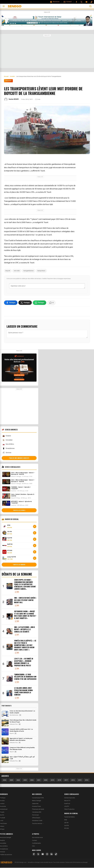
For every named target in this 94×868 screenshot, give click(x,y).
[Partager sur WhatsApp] (40, 303)
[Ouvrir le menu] (4, 6)
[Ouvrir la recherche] (90, 6)
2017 (66, 780)
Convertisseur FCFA (38, 798)
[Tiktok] (91, 2)
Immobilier (8, 440)
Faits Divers (3, 824)
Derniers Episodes (70, 798)
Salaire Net (35, 804)
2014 (87, 780)
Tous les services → (38, 824)
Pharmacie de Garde (38, 809)
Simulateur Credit (37, 821)
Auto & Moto (8, 445)
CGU (33, 846)
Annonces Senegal (5, 838)
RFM (66, 820)
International (4, 809)
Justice (2, 804)
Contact (35, 841)
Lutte (2, 821)
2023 (25, 780)
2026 (5, 780)
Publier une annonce (6, 855)
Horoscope (35, 815)
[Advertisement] (47, 51)
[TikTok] (56, 855)
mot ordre (17, 271)
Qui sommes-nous (37, 838)
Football (2, 818)
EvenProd (67, 804)
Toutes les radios (19, 565)
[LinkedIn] (52, 855)
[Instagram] (47, 855)
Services (7, 453)
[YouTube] (86, 2)
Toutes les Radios (70, 817)
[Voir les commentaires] (51, 303)
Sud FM (67, 826)
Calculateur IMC (37, 812)
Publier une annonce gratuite (19, 458)
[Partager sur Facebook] (11, 303)
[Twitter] (81, 2)
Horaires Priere (36, 807)
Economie (3, 807)
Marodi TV (67, 801)
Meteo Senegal (37, 801)
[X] (38, 855)
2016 (73, 780)
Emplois (7, 436)
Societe (2, 801)
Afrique (2, 829)
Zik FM (66, 823)
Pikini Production (69, 809)
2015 (80, 780)
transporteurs (41, 271)
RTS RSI (67, 829)
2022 (32, 780)
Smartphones (9, 449)
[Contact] (68, 2)
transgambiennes (29, 271)
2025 (11, 780)
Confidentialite (36, 843)
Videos (2, 827)
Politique (3, 798)
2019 (52, 780)
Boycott (8, 271)
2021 (39, 780)
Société (8, 81)
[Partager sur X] (25, 303)
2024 (18, 780)
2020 (46, 780)
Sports (2, 815)
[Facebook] (76, 2)
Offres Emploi (36, 818)
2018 (59, 780)
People (2, 812)
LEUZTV (67, 807)
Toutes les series (19, 511)
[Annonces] (55, 2)
